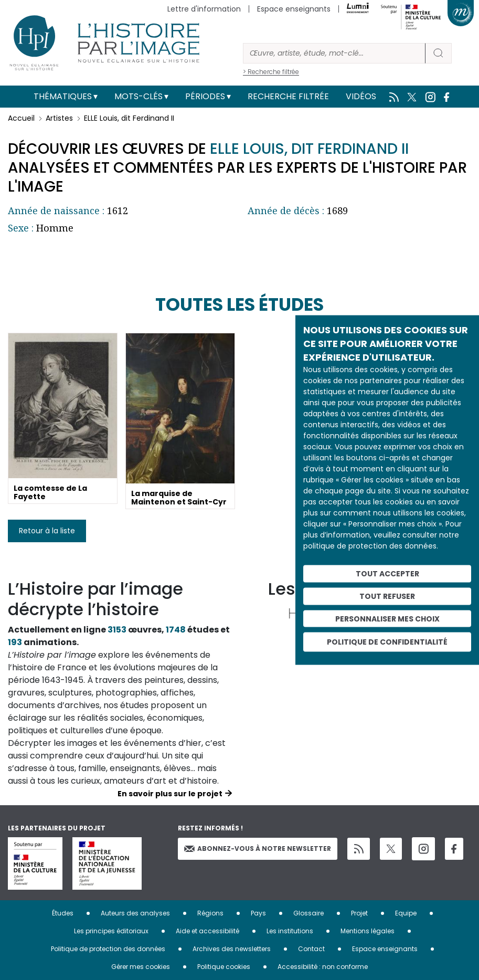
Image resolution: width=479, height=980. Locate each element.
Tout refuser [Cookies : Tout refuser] (387, 596)
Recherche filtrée (288, 96)
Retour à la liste (47, 531)
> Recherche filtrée (271, 72)
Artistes (59, 118)
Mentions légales (368, 931)
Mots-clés (139, 96)
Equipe (406, 913)
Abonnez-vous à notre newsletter (258, 849)
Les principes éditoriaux (111, 931)
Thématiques (63, 96)
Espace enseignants (294, 9)
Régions (210, 913)
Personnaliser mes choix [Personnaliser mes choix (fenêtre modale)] (387, 618)
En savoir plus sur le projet (170, 794)
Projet (359, 913)
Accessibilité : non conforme (323, 967)
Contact (311, 949)
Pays (258, 913)
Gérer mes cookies (141, 967)
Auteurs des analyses (135, 913)
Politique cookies (224, 967)
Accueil (21, 118)
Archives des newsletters (232, 949)
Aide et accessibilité (207, 931)
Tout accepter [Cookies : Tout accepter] (387, 574)
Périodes (205, 96)
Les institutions (290, 931)
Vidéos (361, 96)
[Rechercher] (334, 53)
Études (63, 913)
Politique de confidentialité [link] (387, 642)
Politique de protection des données (108, 949)
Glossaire (308, 913)
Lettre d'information (204, 9)
